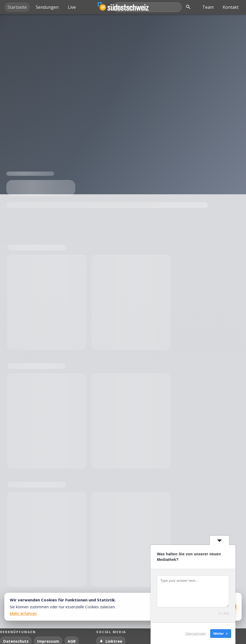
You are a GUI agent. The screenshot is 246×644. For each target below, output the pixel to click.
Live (72, 7)
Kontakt (231, 7)
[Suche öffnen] (188, 7)
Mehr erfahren (23, 613)
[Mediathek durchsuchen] (147, 7)
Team (208, 7)
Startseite (17, 7)
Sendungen (47, 7)
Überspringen (195, 633)
